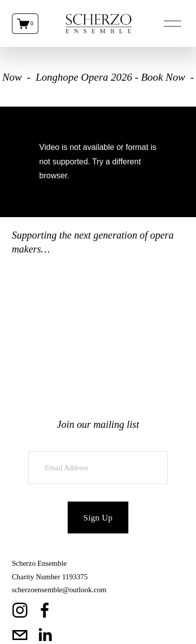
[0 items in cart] (25, 24)
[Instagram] (20, 610)
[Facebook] (45, 610)
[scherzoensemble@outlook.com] (20, 635)
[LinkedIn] (45, 635)
